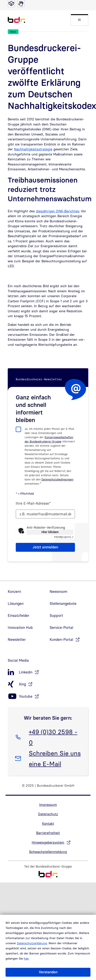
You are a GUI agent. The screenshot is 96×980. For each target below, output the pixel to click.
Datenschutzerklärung (32, 943)
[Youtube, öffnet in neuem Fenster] (48, 696)
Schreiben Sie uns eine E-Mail (55, 758)
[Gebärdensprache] (21, 4)
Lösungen (16, 604)
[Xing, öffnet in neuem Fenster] (48, 684)
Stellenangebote (63, 604)
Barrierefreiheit (48, 833)
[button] (79, 20)
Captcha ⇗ (64, 537)
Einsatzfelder (19, 615)
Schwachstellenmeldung (48, 852)
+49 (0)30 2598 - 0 (53, 736)
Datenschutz (48, 814)
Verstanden (48, 972)
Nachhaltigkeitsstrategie (33, 149)
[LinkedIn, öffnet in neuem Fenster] (48, 672)
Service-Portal (61, 627)
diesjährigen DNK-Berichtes (58, 211)
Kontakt (48, 823)
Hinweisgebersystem (48, 842)
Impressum (48, 805)
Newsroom (59, 592)
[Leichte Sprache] (11, 4)
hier (26, 958)
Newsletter (17, 639)
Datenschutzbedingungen (57, 479)
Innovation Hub (20, 627)
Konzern (14, 592)
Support (56, 615)
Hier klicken (50, 532)
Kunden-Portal (61, 639)
